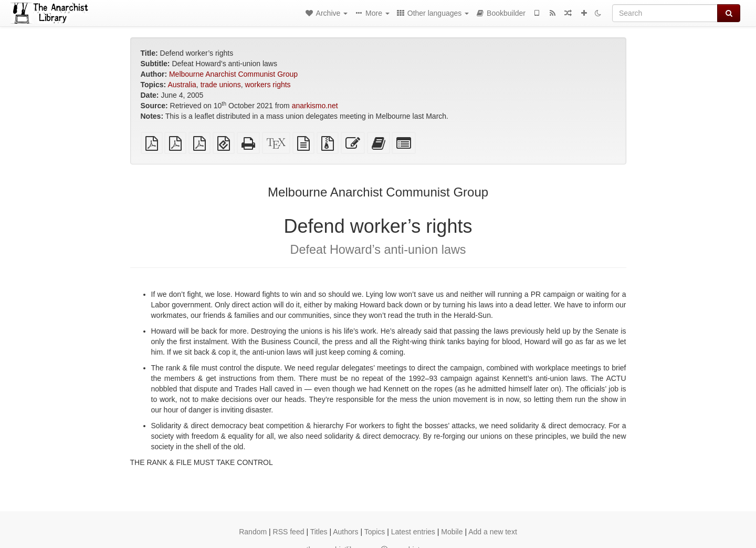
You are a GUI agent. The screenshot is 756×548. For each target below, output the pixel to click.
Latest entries (413, 532)
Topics (375, 532)
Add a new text (493, 532)
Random (253, 532)
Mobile (452, 532)
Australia (182, 85)
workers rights (267, 85)
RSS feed (289, 532)
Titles (319, 532)
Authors (345, 532)
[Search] (665, 13)
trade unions (221, 85)
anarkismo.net (315, 106)
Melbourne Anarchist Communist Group (233, 74)
